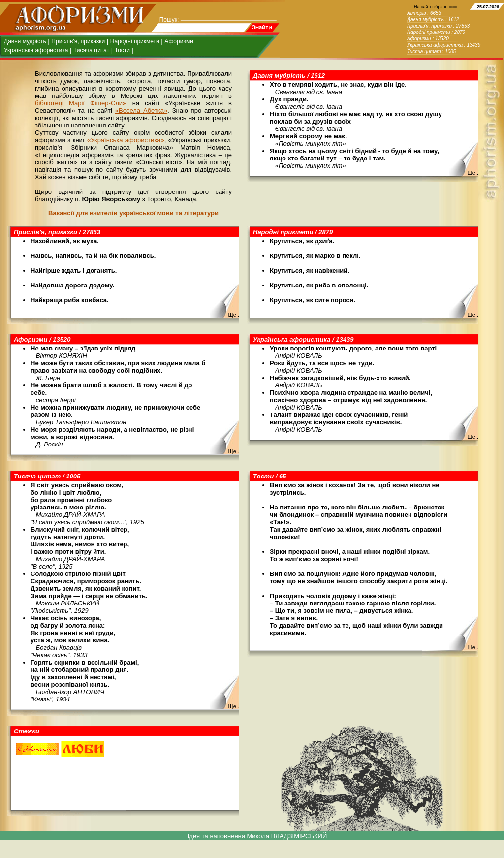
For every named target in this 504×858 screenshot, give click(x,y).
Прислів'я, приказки (78, 41)
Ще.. (473, 173)
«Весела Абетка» (141, 111)
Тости (122, 50)
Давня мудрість (25, 41)
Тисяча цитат (91, 50)
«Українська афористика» (126, 140)
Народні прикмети (135, 41)
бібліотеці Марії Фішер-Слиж (81, 103)
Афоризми (179, 41)
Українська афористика (36, 50)
